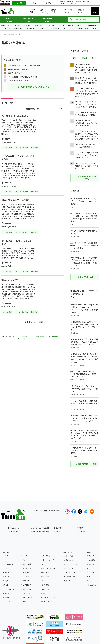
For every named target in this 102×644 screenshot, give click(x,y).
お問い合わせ (59, 528)
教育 (24, 602)
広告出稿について (82, 11)
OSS (44, 581)
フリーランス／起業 (49, 597)
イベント (91, 572)
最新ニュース (43, 11)
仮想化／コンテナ (75, 26)
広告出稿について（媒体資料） (41, 528)
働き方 (45, 593)
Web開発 (45, 572)
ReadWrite (92, 585)
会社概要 (57, 532)
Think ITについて (69, 11)
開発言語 (6, 572)
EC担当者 (69, 2)
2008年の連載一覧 (14, 34)
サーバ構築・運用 (70, 577)
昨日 (75, 58)
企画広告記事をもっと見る (85, 464)
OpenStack (30, 29)
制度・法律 (46, 602)
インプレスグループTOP (85, 532)
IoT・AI (74, 2)
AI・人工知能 (6, 29)
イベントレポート (43, 29)
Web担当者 (62, 2)
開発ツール (26, 572)
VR (65, 29)
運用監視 (6, 593)
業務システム (68, 560)
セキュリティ (27, 593)
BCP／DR (46, 589)
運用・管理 (46, 585)
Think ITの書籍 (83, 29)
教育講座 (73, 3)
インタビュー (56, 29)
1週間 (84, 58)
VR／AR (6, 585)
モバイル (6, 581)
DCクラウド (79, 2)
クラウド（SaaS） (53, 336)
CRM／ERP (27, 581)
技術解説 (91, 560)
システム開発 (27, 564)
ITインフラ (17, 26)
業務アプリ (6, 577)
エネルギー (62, 3)
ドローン (68, 3)
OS (43, 564)
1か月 (94, 58)
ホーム (3, 34)
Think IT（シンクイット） (12, 11)
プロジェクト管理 (9, 589)
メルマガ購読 (33, 11)
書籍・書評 (92, 564)
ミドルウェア (7, 568)
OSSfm (94, 29)
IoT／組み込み (90, 26)
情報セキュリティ (69, 572)
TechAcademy (93, 581)
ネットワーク (39, 26)
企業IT (34, 3)
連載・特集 (5, 26)
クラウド (62, 26)
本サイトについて (13, 528)
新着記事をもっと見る (85, 277)
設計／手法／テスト (25, 336)
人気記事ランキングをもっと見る (85, 178)
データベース (39, 336)
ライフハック (7, 602)
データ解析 (46, 577)
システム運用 (27, 589)
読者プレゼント (54, 11)
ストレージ (51, 26)
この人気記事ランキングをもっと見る (33, 87)
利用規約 (80, 528)
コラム (90, 577)
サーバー (27, 26)
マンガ (72, 29)
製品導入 (49, 3)
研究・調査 (86, 2)
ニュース (91, 556)
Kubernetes (18, 29)
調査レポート (68, 568)
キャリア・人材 (27, 597)
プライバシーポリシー (15, 532)
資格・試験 (6, 597)
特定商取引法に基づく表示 (40, 532)
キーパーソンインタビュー (72, 564)
